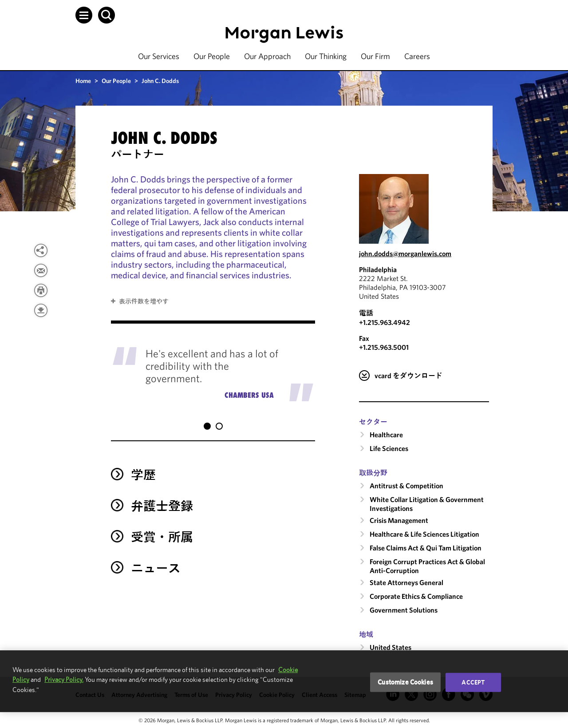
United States (390, 647)
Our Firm (375, 56)
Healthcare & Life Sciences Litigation (424, 534)
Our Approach (267, 56)
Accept (473, 682)
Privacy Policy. (64, 679)
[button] (84, 15)
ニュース (156, 559)
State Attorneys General (406, 582)
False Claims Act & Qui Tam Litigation (426, 548)
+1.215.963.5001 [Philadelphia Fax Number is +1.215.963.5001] (384, 347)
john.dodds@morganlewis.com (405, 253)
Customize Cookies (405, 682)
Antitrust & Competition (406, 486)
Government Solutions (404, 610)
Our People (212, 56)
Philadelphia (378, 269)
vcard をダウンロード (408, 376)
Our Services (159, 56)
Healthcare (386, 435)
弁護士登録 (162, 497)
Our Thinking (326, 56)
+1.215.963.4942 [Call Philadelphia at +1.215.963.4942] (385, 322)
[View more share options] (41, 250)
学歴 (143, 466)
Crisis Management (399, 520)
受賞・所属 (162, 528)
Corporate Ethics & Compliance (416, 596)
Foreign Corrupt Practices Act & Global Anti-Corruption (427, 566)
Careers (417, 56)
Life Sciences (389, 448)
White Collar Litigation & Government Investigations (427, 504)
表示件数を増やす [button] (144, 301)
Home (83, 81)
